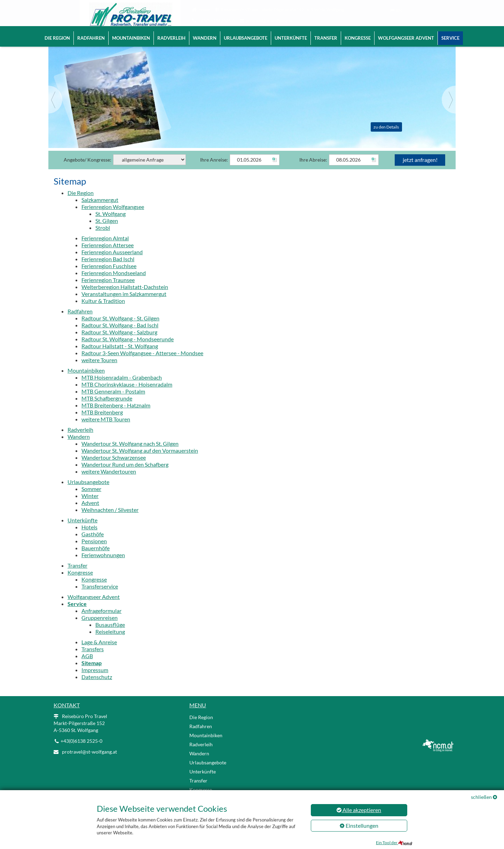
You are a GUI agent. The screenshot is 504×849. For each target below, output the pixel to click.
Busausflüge (110, 634)
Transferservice (100, 596)
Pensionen (94, 551)
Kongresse (358, 38)
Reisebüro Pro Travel (80, 733)
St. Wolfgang (111, 223)
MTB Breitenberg (102, 422)
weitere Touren (99, 370)
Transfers (93, 659)
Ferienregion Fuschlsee (109, 276)
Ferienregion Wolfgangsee (113, 216)
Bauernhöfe (96, 558)
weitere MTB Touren (106, 429)
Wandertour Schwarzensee (114, 467)
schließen (481, 797)
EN (399, 10)
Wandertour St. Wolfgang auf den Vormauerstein (140, 460)
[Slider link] (252, 101)
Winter (90, 505)
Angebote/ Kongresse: (125, 169)
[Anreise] (255, 170)
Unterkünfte (291, 38)
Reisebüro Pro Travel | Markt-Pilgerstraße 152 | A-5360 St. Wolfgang (282, 10)
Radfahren (91, 38)
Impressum (95, 680)
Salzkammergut (100, 209)
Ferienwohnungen (103, 565)
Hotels (89, 537)
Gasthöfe (93, 544)
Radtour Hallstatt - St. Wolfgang (120, 356)
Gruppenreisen (100, 627)
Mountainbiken (131, 38)
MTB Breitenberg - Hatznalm (116, 415)
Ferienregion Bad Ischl (108, 269)
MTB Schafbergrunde (107, 408)
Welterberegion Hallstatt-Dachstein (125, 297)
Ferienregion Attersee (108, 255)
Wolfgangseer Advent (406, 38)
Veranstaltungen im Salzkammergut (124, 303)
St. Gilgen (107, 230)
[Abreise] (354, 170)
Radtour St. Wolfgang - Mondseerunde (128, 349)
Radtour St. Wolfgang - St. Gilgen (120, 328)
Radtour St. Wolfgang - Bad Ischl (120, 335)
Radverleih (171, 38)
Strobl (103, 237)
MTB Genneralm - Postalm (113, 401)
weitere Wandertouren (109, 481)
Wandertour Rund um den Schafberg (125, 474)
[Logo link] (120, 17)
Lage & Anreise (99, 652)
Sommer (91, 499)
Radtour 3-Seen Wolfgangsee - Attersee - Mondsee (142, 363)
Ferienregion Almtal (105, 248)
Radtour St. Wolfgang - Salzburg (119, 342)
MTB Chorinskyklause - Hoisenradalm (127, 394)
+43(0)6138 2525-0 (216, 21)
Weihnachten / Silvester (110, 519)
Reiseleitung (110, 641)
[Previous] (55, 109)
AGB (87, 666)
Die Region (57, 38)
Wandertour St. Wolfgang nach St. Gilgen (130, 453)
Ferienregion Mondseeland (114, 283)
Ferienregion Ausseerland (112, 262)
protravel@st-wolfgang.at (269, 21)
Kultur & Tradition (103, 310)
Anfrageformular (101, 620)
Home (204, 10)
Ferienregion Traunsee (108, 290)
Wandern (205, 38)
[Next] (449, 109)
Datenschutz (97, 687)
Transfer (326, 38)
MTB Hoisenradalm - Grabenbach (122, 387)
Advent (90, 512)
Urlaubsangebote (246, 38)
